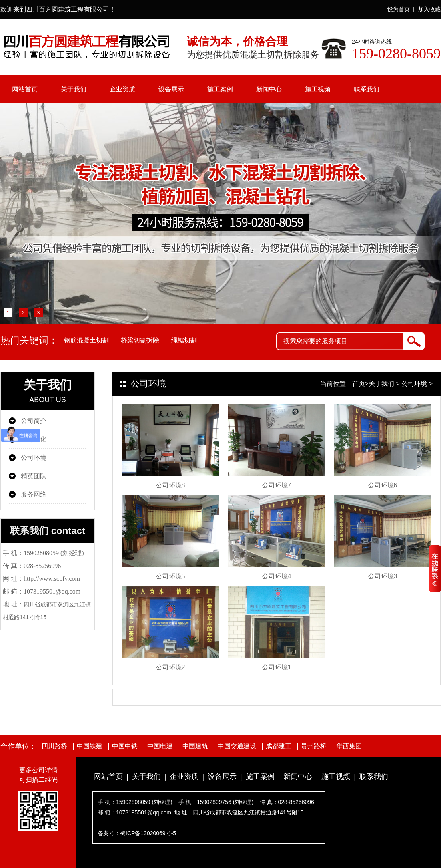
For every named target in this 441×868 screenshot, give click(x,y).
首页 (359, 384)
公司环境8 (171, 485)
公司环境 (34, 458)
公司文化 (34, 439)
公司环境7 (277, 485)
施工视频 (318, 89)
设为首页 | (401, 9)
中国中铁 (125, 746)
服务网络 (34, 494)
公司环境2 (171, 667)
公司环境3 (383, 576)
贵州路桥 (314, 746)
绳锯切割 (184, 340)
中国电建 (160, 746)
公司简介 (34, 421)
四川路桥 (54, 746)
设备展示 (171, 89)
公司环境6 (383, 485)
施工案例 (220, 89)
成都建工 (279, 746)
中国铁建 (90, 746)
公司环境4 (277, 576)
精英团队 (34, 476)
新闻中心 (269, 89)
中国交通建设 (237, 746)
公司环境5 (171, 576)
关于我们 (74, 89)
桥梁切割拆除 (140, 340)
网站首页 (25, 89)
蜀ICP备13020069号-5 (148, 833)
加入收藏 (429, 9)
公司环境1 (277, 667)
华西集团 (349, 746)
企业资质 (122, 89)
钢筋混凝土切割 (86, 340)
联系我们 (367, 89)
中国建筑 (195, 746)
